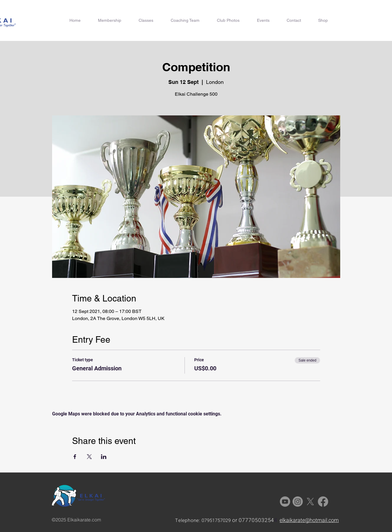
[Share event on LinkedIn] (104, 457)
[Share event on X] (89, 457)
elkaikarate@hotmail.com (309, 520)
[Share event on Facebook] (75, 457)
